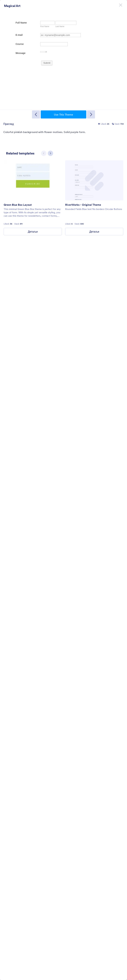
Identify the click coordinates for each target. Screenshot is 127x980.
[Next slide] (50, 153)
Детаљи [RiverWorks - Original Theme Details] (94, 232)
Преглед (9, 124)
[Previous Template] (36, 115)
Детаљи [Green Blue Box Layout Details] (33, 232)
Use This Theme (63, 115)
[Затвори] (121, 5)
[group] (33, 198)
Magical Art (12, 6)
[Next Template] (91, 115)
